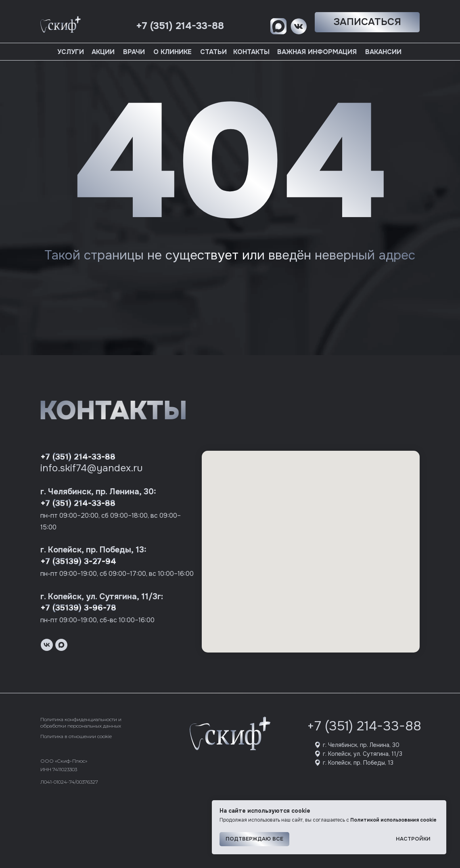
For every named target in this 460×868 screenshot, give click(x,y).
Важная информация (317, 52)
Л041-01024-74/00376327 (69, 782)
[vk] (47, 645)
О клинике (172, 52)
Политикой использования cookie (393, 820)
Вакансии (383, 52)
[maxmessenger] (61, 645)
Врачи (134, 52)
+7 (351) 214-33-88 (78, 457)
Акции (103, 52)
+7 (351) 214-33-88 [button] (180, 26)
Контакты (251, 52)
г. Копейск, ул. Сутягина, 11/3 (363, 754)
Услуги (71, 52)
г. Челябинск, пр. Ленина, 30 (361, 745)
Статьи (213, 52)
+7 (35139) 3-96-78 (78, 608)
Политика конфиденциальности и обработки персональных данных (81, 723)
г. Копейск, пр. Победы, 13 (358, 763)
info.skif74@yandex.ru (92, 468)
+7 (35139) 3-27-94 (78, 562)
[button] (367, 22)
